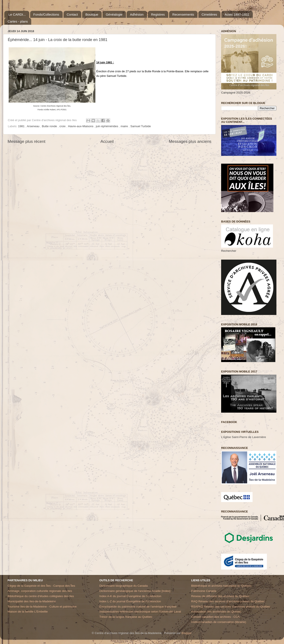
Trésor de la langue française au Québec (126, 617)
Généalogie (114, 14)
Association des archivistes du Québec (216, 612)
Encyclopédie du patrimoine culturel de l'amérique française (138, 607)
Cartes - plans (18, 21)
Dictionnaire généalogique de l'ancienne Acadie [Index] (135, 591)
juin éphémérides (107, 126)
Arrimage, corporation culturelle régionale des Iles (40, 591)
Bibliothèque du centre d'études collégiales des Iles (41, 596)
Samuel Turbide (141, 126)
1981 (22, 126)
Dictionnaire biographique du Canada (123, 586)
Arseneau (34, 126)
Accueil (107, 141)
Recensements (183, 14)
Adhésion (137, 14)
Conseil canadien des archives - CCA (215, 617)
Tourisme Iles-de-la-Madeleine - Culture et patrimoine (42, 607)
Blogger (186, 633)
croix (63, 126)
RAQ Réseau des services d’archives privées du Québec (228, 601)
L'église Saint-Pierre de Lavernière (244, 437)
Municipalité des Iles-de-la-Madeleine (32, 601)
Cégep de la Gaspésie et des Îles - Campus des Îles (41, 586)
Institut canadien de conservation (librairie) (219, 622)
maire (125, 126)
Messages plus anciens (190, 141)
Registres (158, 14)
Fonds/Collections (46, 14)
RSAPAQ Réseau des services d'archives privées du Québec (231, 607)
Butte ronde (50, 126)
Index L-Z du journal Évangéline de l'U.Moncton (130, 601)
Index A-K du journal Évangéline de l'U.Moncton (130, 596)
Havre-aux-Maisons (81, 126)
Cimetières (209, 14)
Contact (72, 14)
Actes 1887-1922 (237, 14)
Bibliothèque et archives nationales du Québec (221, 586)
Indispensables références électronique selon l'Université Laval (140, 612)
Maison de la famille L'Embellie (28, 612)
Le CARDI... (17, 14)
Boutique (92, 14)
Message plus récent (26, 141)
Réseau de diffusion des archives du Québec (220, 596)
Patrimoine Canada (204, 591)
